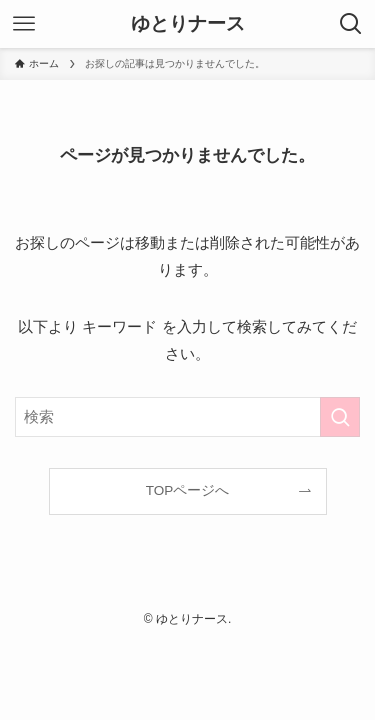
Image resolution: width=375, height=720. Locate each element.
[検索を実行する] (340, 417)
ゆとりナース (188, 24)
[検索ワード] (187, 417)
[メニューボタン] (24, 24)
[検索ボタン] (351, 24)
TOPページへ (188, 490)
